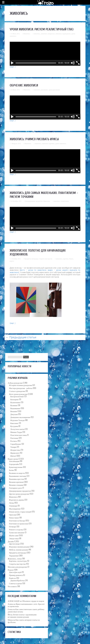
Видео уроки (13, 459)
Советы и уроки (16, 583)
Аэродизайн (14, 464)
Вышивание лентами (18, 476)
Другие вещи (14, 544)
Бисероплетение (17, 396)
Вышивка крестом (17, 479)
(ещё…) (13, 67)
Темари (13, 447)
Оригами (13, 515)
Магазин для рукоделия (17, 567)
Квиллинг (14, 423)
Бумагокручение (16, 467)
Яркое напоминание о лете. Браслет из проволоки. (26, 605)
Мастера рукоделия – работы (21, 388)
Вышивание (15, 408)
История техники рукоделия (21, 385)
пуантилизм (65, 201)
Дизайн (11, 541)
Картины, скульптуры (18, 561)
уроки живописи (61, 144)
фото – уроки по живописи (33, 270)
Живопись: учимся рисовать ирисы (34, 139)
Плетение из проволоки (19, 523)
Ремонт (11, 570)
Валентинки (15, 402)
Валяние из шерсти (17, 473)
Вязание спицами (16, 485)
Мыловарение (15, 509)
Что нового (12, 586)
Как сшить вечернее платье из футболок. (24, 621)
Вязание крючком (16, 482)
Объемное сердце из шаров (33, 601)
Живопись (27, 34)
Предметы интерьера (31, 259)
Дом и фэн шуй (15, 572)
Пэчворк (13, 526)
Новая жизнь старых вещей (20, 512)
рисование (44, 90)
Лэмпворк (13, 506)
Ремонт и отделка (16, 529)
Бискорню (15, 399)
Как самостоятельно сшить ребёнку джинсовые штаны (26, 610)
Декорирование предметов (34, 201)
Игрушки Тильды (18, 420)
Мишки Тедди (16, 432)
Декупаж (14, 414)
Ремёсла (12, 578)
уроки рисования (54, 90)
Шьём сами (14, 535)
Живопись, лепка (15, 558)
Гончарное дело (15, 488)
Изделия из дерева (17, 500)
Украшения (14, 555)
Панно (71, 259)
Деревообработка (17, 580)
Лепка (12, 503)
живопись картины (48, 144)
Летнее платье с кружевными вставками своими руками (22, 616)
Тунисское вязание (17, 532)
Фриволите (15, 453)
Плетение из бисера (17, 520)
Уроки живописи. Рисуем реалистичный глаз (42, 29)
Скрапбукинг (16, 444)
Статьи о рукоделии (17, 391)
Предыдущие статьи (21, 337)
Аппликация (14, 461)
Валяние (14, 405)
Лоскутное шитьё (17, 429)
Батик (11, 470)
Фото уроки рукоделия (18, 394)
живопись (37, 34)
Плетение (14, 438)
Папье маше (14, 517)
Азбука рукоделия (15, 383)
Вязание (14, 411)
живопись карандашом (63, 34)
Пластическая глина (19, 435)
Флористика (15, 450)
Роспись (14, 441)
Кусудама (14, 426)
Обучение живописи (24, 85)
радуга (12, 261)
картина (66, 259)
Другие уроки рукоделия (19, 494)
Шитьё (13, 456)
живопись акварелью (48, 34)
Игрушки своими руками (19, 547)
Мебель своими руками (19, 550)
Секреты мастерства (46, 259)
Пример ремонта (16, 575)
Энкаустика (14, 538)
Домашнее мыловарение (20, 417)
